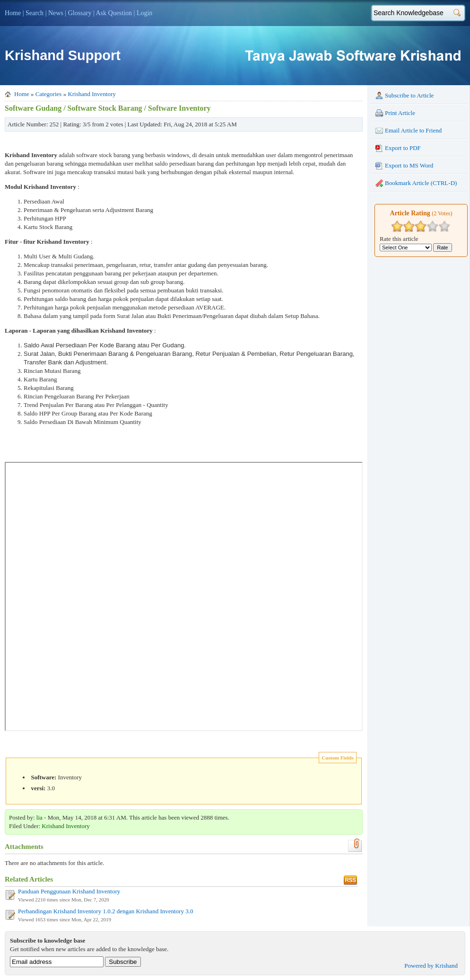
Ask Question (114, 13)
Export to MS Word (404, 166)
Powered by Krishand (431, 966)
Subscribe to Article (405, 96)
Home (13, 13)
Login (144, 13)
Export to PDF (398, 148)
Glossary (80, 13)
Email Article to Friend (409, 131)
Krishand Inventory (91, 94)
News (56, 13)
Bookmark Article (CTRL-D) (416, 183)
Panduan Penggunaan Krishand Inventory (69, 891)
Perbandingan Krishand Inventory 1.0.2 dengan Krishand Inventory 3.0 (105, 911)
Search (35, 13)
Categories (49, 94)
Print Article (395, 113)
